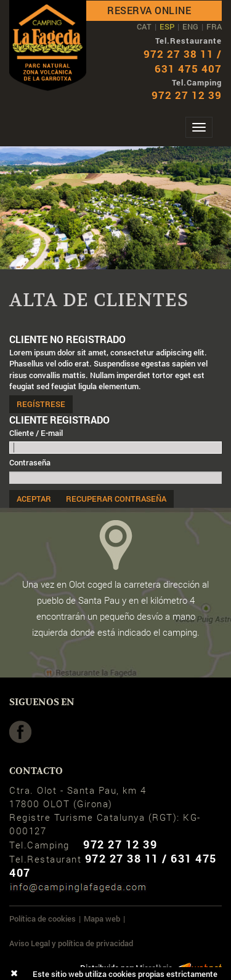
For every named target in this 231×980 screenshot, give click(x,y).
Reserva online (149, 10)
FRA (214, 26)
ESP (167, 26)
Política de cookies (43, 919)
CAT (144, 26)
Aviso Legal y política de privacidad (71, 943)
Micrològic (154, 968)
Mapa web (102, 919)
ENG (190, 26)
